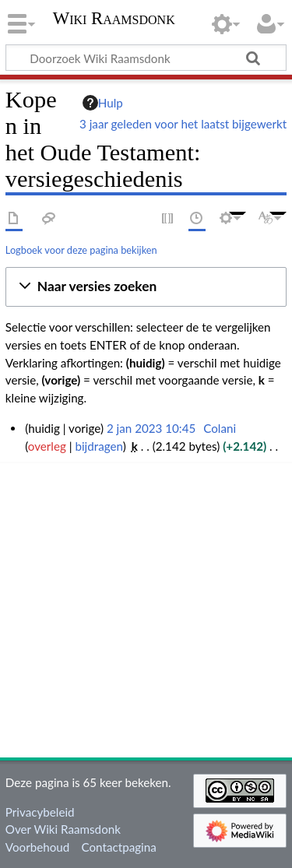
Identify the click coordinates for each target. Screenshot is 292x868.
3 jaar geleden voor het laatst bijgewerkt (183, 124)
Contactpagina (119, 847)
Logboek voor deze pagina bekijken (81, 250)
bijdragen (99, 446)
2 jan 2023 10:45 (151, 428)
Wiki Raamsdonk (114, 20)
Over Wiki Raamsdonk (63, 829)
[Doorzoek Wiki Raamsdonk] (146, 58)
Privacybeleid (40, 812)
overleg (47, 446)
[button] (146, 287)
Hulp (103, 103)
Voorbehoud (37, 847)
